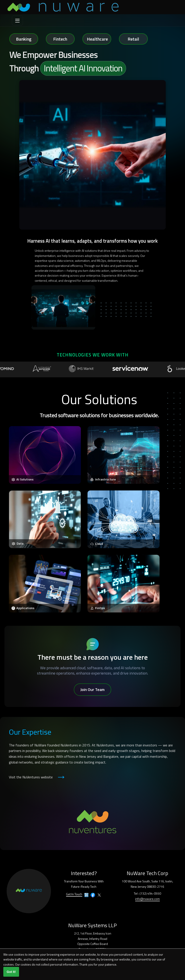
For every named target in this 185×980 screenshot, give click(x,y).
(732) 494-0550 (150, 893)
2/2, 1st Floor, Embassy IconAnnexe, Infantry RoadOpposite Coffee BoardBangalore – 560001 (93, 941)
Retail (133, 39)
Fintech (60, 39)
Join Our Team (92, 690)
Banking (24, 39)
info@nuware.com (147, 899)
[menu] (18, 20)
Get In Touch (74, 894)
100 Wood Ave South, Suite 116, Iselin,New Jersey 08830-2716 (147, 884)
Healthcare (97, 39)
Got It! (11, 972)
